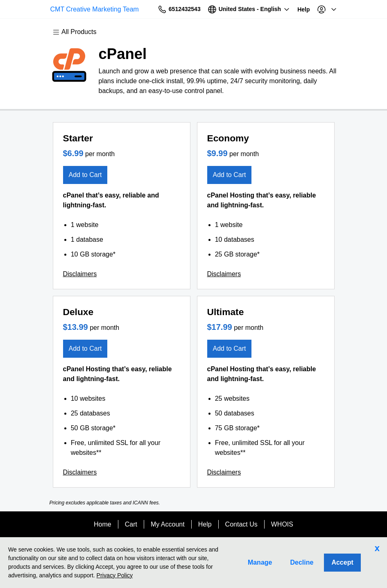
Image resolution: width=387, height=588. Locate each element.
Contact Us (241, 524)
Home (103, 524)
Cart (131, 524)
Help (205, 524)
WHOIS (282, 524)
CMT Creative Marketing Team (86, 9)
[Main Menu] (79, 32)
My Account (168, 524)
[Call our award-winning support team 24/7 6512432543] (284, 9)
